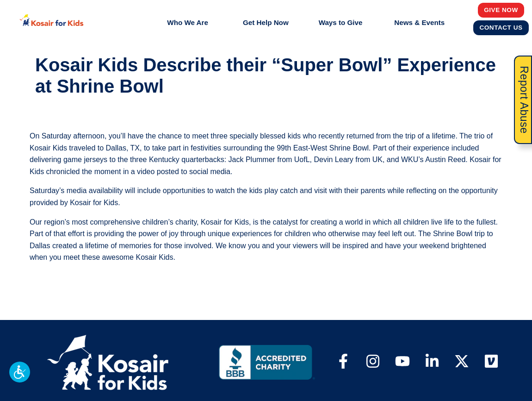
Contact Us (501, 27)
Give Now (501, 10)
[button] (20, 372)
